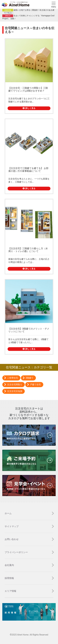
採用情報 (9, 578)
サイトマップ (12, 526)
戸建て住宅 (35, 385)
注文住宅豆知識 (15, 391)
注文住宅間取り (15, 385)
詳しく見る (29, 108)
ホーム (8, 513)
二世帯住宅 (13, 378)
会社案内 (9, 565)
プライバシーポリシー (16, 552)
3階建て (30, 378)
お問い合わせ (12, 539)
